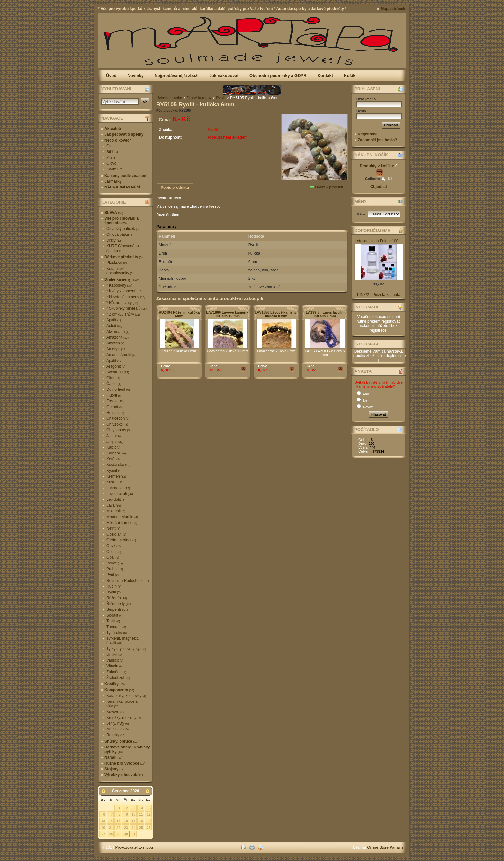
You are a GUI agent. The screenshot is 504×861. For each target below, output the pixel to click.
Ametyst (116, 349)
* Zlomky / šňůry (123, 314)
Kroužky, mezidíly (124, 718)
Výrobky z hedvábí (124, 775)
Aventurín (118, 372)
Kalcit (113, 447)
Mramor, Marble (122, 517)
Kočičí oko (118, 465)
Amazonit (117, 337)
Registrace (368, 134)
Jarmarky (113, 181)
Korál (114, 459)
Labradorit (118, 488)
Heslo (361, 111)
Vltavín (115, 666)
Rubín (114, 586)
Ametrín (115, 343)
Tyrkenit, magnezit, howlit (123, 641)
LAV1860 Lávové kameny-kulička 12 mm (228, 314)
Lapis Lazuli (120, 494)
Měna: (362, 214)
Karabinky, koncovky (126, 696)
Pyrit (113, 575)
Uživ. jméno (366, 99)
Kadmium (115, 169)
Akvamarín (118, 332)
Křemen (116, 476)
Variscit (115, 660)
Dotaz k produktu (327, 187)
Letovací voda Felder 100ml (379, 241)
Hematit (115, 413)
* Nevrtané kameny (126, 297)
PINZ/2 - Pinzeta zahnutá (379, 295)
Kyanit (114, 471)
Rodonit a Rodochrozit (128, 581)
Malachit (116, 511)
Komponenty (119, 690)
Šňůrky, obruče (121, 741)
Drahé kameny (122, 279)
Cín (109, 146)
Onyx (114, 546)
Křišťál (115, 482)
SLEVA (114, 213)
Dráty (114, 240)
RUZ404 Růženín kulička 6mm (179, 314)
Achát (114, 326)
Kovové (115, 712)
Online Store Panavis (385, 847)
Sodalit (115, 615)
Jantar (114, 436)
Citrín (113, 378)
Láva (114, 505)
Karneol (116, 453)
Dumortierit (118, 389)
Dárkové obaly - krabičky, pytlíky (128, 749)
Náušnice (117, 729)
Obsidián (116, 534)
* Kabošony (119, 285)
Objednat (379, 187)
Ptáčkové (117, 263)
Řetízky (116, 735)
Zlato (111, 158)
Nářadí (113, 757)
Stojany (114, 769)
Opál (113, 557)
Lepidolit (116, 499)
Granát (115, 407)
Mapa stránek (393, 9)
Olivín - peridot (121, 540)
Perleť (115, 563)
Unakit (115, 655)
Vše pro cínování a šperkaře (122, 221)
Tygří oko (117, 633)
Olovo (111, 163)
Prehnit (115, 569)
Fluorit (114, 395)
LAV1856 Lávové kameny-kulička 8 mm (276, 314)
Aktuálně (113, 129)
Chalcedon (118, 418)
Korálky (115, 684)
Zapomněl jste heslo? (378, 140)
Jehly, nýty (118, 723)
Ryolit (113, 592)
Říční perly (119, 604)
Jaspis (115, 442)
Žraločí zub (118, 678)
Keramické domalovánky (120, 271)
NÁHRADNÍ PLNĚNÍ (122, 187)
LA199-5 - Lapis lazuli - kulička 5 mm (325, 314)
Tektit (113, 621)
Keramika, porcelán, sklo (124, 704)
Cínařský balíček (123, 229)
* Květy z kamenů (124, 291)
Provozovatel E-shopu (134, 847)
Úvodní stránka (169, 98)
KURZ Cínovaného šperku (123, 248)
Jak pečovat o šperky (124, 134)
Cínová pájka (120, 234)
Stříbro (112, 152)
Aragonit (116, 366)
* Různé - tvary (122, 303)
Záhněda (116, 672)
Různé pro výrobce (125, 763)
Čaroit (114, 384)
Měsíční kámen (122, 523)
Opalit (114, 552)
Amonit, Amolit (121, 355)
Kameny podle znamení (126, 176)
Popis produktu (175, 188)
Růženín (117, 598)
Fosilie (115, 401)
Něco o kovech (118, 140)
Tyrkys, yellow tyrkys (126, 649)
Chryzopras (118, 430)
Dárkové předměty (124, 257)
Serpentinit (118, 609)
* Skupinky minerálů (126, 308)
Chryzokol (117, 424)
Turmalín (116, 627)
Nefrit (113, 528)
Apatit (114, 320)
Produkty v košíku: (378, 166)
